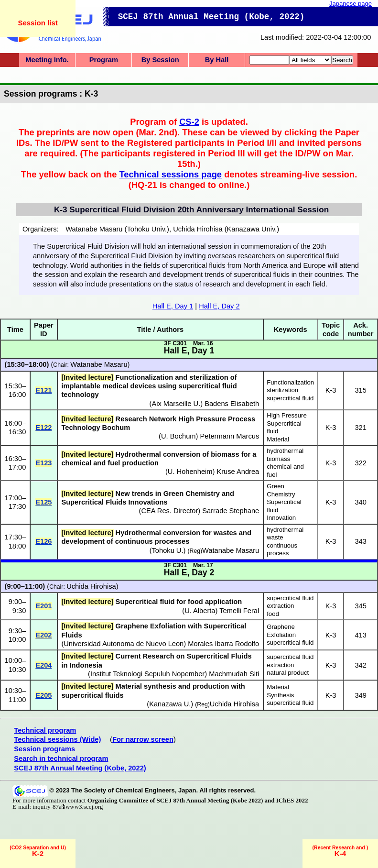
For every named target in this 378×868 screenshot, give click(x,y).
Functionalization (290, 382)
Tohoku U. (168, 550)
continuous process (282, 549)
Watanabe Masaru (99, 364)
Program (104, 60)
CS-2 (189, 122)
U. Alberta (200, 611)
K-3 (331, 390)
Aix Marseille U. (176, 404)
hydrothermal (285, 451)
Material (278, 439)
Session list (38, 23)
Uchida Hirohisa (91, 586)
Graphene (281, 627)
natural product (288, 673)
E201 (43, 606)
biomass (278, 459)
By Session (160, 60)
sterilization (282, 390)
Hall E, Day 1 (173, 306)
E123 (43, 463)
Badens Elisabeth (232, 404)
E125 (43, 502)
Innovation (281, 518)
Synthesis (280, 695)
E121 (43, 390)
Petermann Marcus (229, 436)
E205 (43, 695)
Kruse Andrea (238, 472)
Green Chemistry (281, 490)
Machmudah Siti (234, 674)
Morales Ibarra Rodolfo (223, 644)
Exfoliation (281, 635)
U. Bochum (178, 436)
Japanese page (351, 4)
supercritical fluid (290, 398)
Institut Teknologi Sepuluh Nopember (147, 674)
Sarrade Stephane (231, 511)
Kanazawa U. (170, 704)
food (273, 614)
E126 (43, 541)
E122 (43, 428)
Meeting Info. (47, 60)
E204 (43, 665)
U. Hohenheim (190, 472)
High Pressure (287, 415)
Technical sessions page (170, 174)
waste (275, 537)
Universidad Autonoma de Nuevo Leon (124, 644)
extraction (280, 606)
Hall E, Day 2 (219, 306)
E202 (43, 635)
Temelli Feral (239, 611)
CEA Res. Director (169, 511)
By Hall (217, 60)
